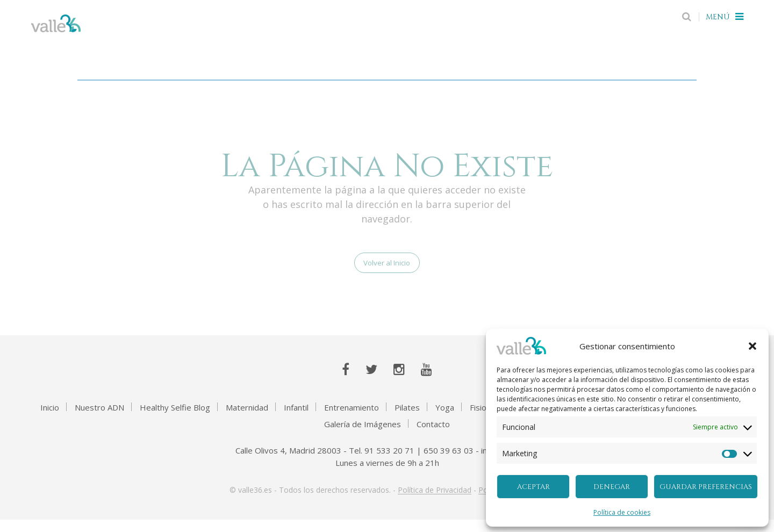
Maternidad (247, 420)
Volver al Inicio (387, 270)
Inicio (50, 420)
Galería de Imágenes (363, 436)
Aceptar (533, 487)
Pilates (407, 420)
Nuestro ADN (99, 420)
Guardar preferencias (706, 487)
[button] (752, 346)
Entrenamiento (352, 420)
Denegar (612, 487)
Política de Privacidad (435, 502)
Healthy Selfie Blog (175, 420)
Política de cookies (622, 512)
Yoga (445, 420)
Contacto (433, 436)
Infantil (296, 420)
